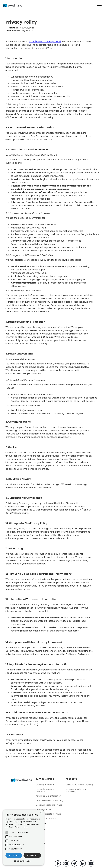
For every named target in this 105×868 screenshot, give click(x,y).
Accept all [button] (14, 855)
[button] (98, 5)
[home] (15, 5)
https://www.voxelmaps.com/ (45, 42)
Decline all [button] (32, 855)
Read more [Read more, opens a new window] (25, 827)
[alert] (23, 837)
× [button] (41, 813)
